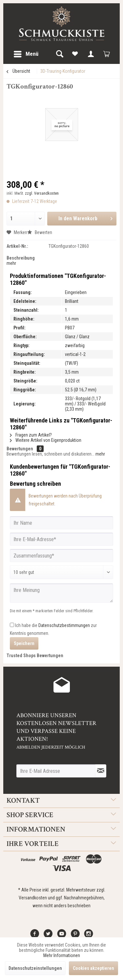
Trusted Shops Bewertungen (35, 656)
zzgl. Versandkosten (42, 193)
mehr (11, 263)
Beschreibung (21, 258)
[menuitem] (26, 54)
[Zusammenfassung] (61, 556)
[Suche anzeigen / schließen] (59, 54)
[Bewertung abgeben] (61, 572)
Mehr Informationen (62, 955)
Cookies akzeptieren (93, 968)
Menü (26, 53)
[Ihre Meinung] (61, 593)
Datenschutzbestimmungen (64, 625)
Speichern (24, 643)
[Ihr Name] (61, 523)
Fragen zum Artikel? (31, 435)
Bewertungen (20, 449)
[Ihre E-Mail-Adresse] (61, 539)
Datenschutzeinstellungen (35, 968)
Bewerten (40, 232)
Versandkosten (33, 898)
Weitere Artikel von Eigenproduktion (46, 440)
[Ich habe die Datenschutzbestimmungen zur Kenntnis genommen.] (12, 625)
